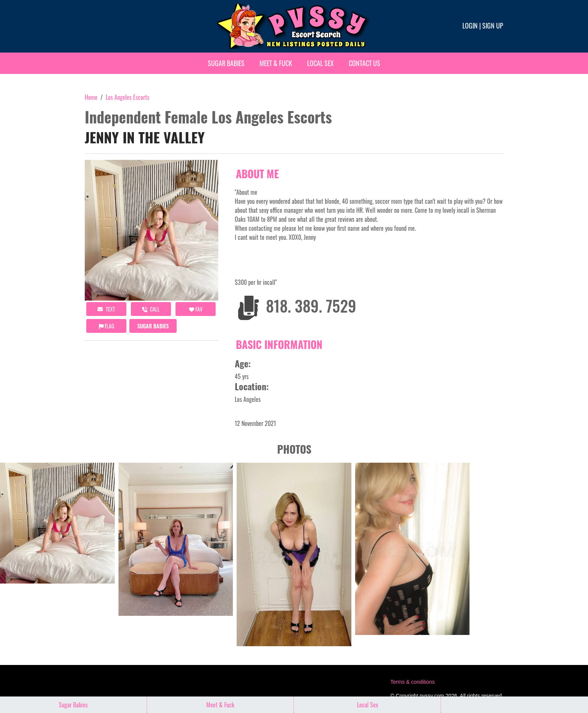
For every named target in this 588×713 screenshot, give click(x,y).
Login (470, 26)
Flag (106, 326)
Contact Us (364, 63)
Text (106, 309)
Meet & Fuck (276, 63)
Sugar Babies (226, 63)
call (151, 309)
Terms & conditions (412, 682)
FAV (196, 309)
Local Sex (320, 63)
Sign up (493, 26)
